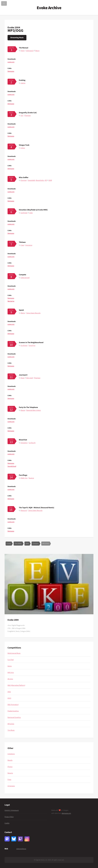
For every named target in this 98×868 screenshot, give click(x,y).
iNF (46, 180)
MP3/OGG (46, 544)
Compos (35, 544)
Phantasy (28, 115)
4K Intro (10, 679)
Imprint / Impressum (12, 810)
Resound (24, 510)
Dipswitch (24, 443)
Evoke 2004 (14, 28)
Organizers (11, 786)
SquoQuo (32, 345)
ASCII (9, 698)
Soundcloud (12, 466)
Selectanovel (25, 278)
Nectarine (11, 301)
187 (22, 115)
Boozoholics (40, 180)
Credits (7, 823)
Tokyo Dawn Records (33, 313)
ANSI (9, 692)
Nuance (31, 478)
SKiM (50, 180)
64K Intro (11, 672)
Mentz (23, 313)
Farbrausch (30, 51)
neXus (23, 148)
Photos (10, 767)
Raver (23, 378)
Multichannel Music (14, 653)
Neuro (37, 51)
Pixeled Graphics (13, 711)
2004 (27, 544)
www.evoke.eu (21, 849)
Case (22, 245)
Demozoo (11, 71)
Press (9, 779)
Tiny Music (11, 730)
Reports (10, 773)
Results (10, 760)
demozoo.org (66, 813)
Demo (10, 666)
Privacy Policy (9, 817)
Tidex (31, 213)
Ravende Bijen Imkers (34, 410)
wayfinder (24, 213)
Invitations (11, 754)
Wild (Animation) (13, 705)
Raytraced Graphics (14, 717)
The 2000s (18, 544)
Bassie (23, 410)
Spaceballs (31, 180)
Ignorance (29, 245)
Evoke (9, 544)
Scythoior (24, 345)
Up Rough (32, 443)
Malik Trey (24, 478)
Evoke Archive (49, 8)
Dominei (24, 180)
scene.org (11, 62)
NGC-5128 (30, 378)
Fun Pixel (11, 660)
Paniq (23, 51)
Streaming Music (17, 38)
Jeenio (23, 83)
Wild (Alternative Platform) (16, 685)
